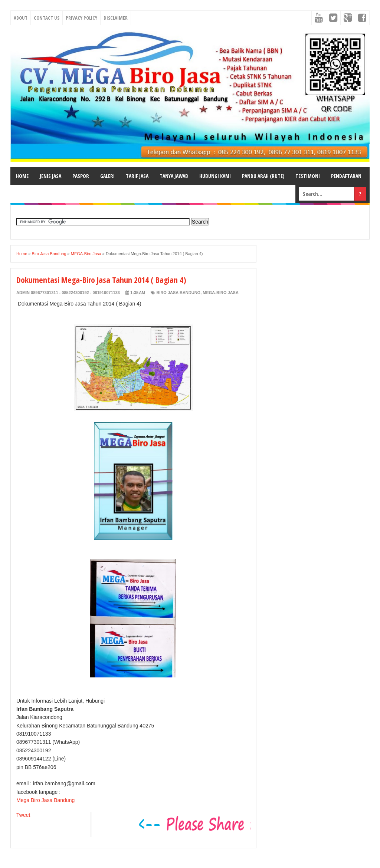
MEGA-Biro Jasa (221, 293)
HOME (22, 176)
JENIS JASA (50, 176)
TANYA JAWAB (174, 176)
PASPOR (81, 176)
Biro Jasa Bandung (178, 293)
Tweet (23, 815)
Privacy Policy (81, 18)
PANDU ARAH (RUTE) (263, 176)
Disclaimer (116, 18)
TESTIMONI (308, 176)
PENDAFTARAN (346, 176)
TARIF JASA (137, 176)
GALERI (107, 176)
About (21, 18)
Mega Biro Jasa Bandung (45, 800)
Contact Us (47, 18)
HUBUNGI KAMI (215, 176)
